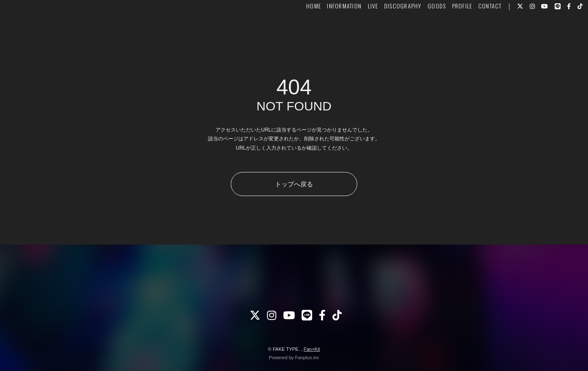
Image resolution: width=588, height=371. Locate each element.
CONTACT (473, 32)
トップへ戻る (294, 184)
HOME (297, 32)
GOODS (420, 32)
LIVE (356, 32)
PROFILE (445, 32)
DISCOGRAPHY (386, 32)
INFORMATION (327, 32)
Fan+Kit (312, 349)
